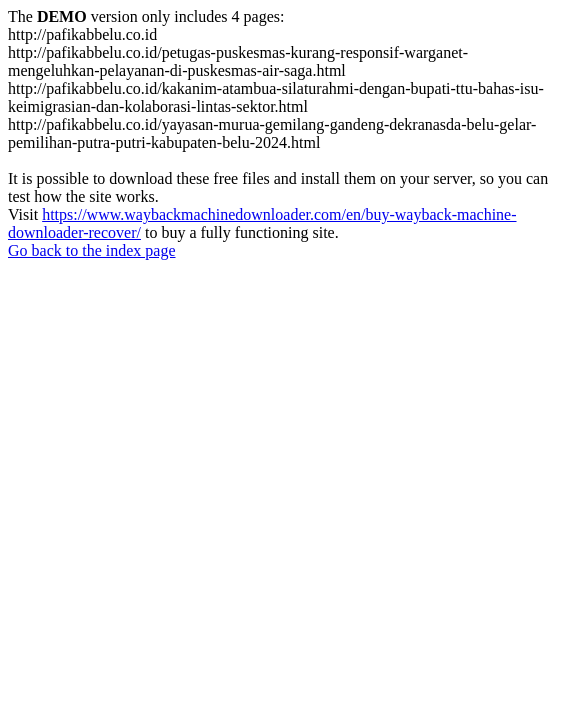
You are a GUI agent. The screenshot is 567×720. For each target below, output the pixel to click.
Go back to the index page (92, 250)
